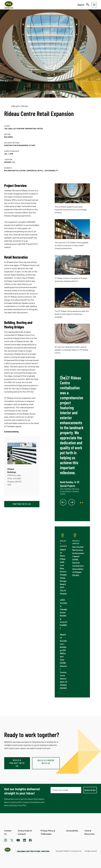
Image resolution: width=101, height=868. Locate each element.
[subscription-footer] (90, 790)
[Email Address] (66, 790)
